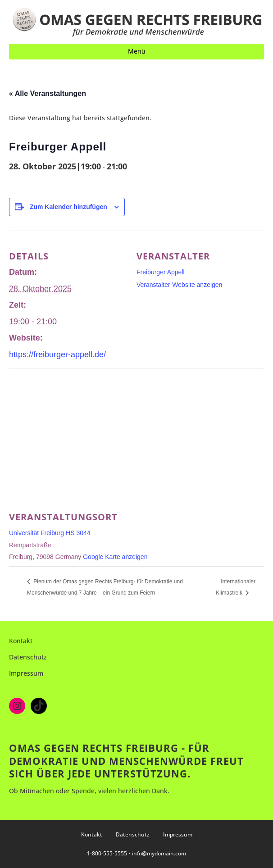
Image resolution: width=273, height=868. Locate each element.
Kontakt (21, 641)
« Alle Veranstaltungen (48, 93)
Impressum (26, 673)
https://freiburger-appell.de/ (57, 354)
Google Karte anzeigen (115, 557)
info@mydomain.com (159, 853)
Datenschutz (28, 657)
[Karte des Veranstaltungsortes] (136, 433)
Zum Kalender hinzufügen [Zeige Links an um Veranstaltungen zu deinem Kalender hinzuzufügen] (68, 207)
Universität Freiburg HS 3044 (50, 533)
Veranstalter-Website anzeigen (179, 285)
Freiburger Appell (161, 272)
